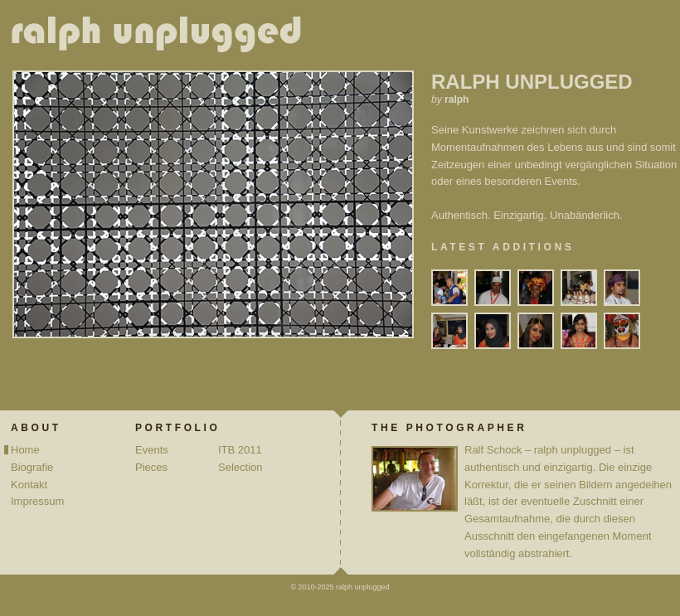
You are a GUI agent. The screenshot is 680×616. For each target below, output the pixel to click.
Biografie (32, 467)
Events (152, 450)
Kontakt (29, 485)
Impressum (37, 501)
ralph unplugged (163, 37)
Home (25, 450)
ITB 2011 (240, 450)
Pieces (151, 467)
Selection (240, 467)
